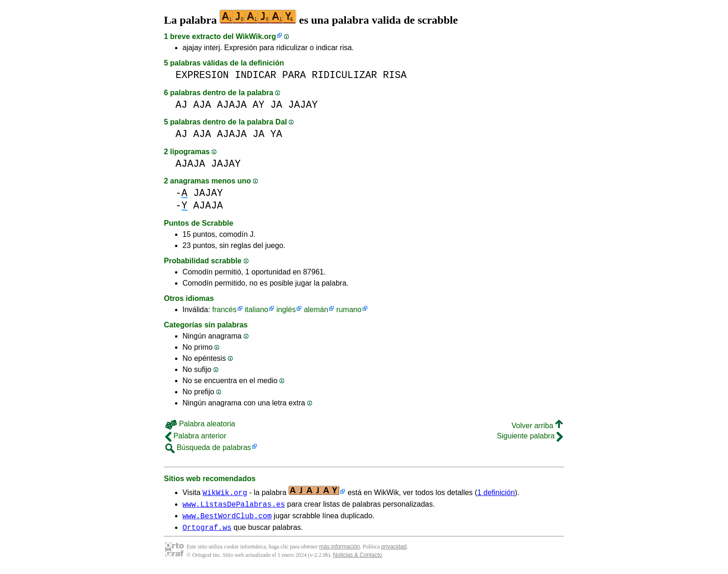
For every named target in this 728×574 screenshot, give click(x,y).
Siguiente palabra (530, 436)
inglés (286, 310)
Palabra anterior (196, 436)
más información (339, 551)
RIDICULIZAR (344, 75)
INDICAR (256, 75)
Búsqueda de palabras (208, 447)
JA (276, 105)
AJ (182, 105)
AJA (202, 105)
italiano (257, 310)
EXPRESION (202, 75)
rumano (349, 310)
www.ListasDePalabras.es (234, 505)
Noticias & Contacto (357, 559)
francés (224, 310)
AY (259, 105)
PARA (294, 75)
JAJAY (303, 105)
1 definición (496, 492)
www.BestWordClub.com (227, 518)
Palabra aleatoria (200, 424)
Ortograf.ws (207, 531)
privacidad (394, 551)
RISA (395, 75)
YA (276, 134)
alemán (316, 310)
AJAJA (232, 105)
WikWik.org (256, 36)
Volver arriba (537, 426)
